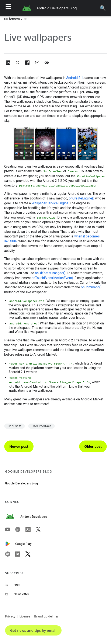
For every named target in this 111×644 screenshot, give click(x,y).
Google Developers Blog (22, 483)
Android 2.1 (75, 78)
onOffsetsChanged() (50, 273)
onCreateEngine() (81, 198)
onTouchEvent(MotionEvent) (52, 278)
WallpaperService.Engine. (50, 203)
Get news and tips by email (33, 630)
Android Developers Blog (57, 8)
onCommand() (91, 287)
